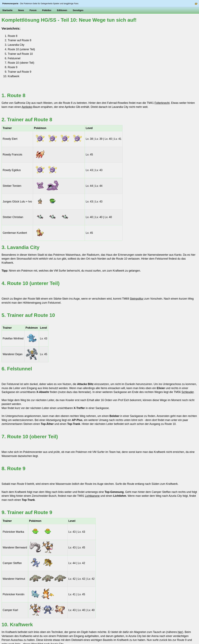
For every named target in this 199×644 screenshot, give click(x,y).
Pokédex (47, 10)
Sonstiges (78, 10)
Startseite (7, 10)
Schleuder (187, 392)
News (21, 10)
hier (180, 632)
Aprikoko (27, 107)
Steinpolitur (137, 299)
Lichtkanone (92, 496)
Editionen (62, 10)
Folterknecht (162, 103)
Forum (33, 10)
